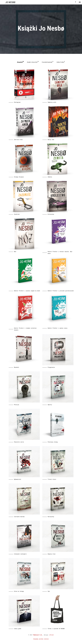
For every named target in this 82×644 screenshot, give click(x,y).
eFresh (52, 635)
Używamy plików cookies (41, 639)
